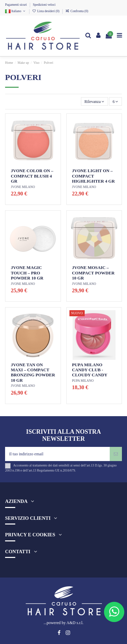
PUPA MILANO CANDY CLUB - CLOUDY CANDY (90, 370)
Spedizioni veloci (44, 5)
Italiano (16, 11)
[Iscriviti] (116, 454)
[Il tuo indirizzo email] (57, 454)
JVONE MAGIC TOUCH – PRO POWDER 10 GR (27, 273)
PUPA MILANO (83, 381)
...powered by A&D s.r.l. (64, 623)
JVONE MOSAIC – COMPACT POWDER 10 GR (93, 273)
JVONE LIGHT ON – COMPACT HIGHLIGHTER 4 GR (94, 176)
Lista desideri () (46, 11)
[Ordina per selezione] (94, 101)
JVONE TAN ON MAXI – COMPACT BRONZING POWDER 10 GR (33, 373)
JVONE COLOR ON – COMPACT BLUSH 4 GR (32, 176)
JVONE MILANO (23, 187)
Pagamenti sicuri (16, 5)
